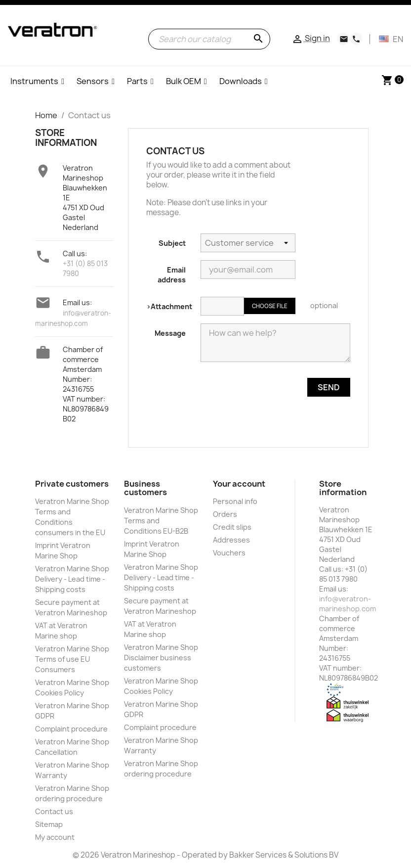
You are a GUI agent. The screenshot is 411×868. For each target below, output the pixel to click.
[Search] (209, 39)
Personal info (235, 501)
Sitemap (49, 824)
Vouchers (229, 553)
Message (170, 333)
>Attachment (169, 306)
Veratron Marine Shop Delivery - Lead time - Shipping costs (72, 579)
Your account (239, 484)
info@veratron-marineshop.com (348, 604)
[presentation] (248, 416)
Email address (172, 275)
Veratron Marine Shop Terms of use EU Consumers (72, 659)
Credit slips (232, 527)
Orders (225, 514)
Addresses (231, 540)
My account (55, 837)
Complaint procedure (71, 729)
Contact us (54, 811)
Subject (172, 243)
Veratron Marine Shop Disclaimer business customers (161, 658)
